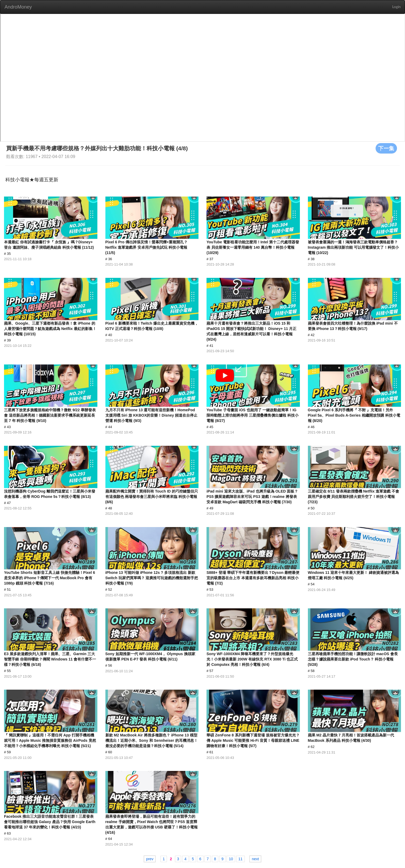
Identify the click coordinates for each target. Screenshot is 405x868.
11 (240, 859)
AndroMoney (18, 7)
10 (231, 859)
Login (396, 7)
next (255, 859)
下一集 (386, 148)
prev (150, 859)
